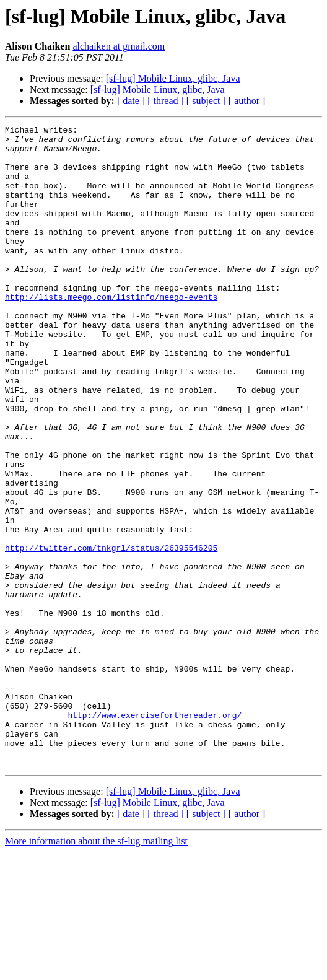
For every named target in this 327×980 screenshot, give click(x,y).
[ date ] (131, 101)
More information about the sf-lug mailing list (96, 969)
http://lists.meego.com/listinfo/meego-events (111, 332)
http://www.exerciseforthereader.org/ (155, 834)
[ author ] (247, 101)
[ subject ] (206, 101)
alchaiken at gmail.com (119, 46)
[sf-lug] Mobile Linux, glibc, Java (173, 78)
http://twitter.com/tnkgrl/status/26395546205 (111, 633)
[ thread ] (166, 101)
